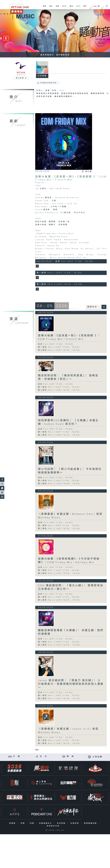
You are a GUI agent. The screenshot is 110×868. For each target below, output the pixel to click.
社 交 (44, 756)
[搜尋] (107, 5)
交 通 (17, 756)
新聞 (57, 7)
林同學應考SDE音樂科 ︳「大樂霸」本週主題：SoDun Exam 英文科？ (68, 422)
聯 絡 (70, 756)
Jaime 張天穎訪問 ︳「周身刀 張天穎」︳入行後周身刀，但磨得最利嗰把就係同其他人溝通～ (71, 684)
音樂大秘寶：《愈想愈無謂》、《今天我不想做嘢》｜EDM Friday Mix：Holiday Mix (69, 561)
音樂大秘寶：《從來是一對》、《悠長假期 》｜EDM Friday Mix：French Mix (71, 178)
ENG (95, 6)
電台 (50, 7)
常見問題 (62, 823)
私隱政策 (75, 823)
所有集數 (42, 76)
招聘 (23, 823)
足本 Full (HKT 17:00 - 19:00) (56, 344)
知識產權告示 (46, 823)
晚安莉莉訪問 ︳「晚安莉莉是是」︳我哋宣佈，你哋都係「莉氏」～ (68, 377)
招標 (32, 823)
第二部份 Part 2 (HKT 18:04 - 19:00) (59, 350)
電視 (44, 7)
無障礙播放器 (91, 823)
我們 (84, 7)
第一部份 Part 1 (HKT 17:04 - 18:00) (59, 347)
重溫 (71, 7)
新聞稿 (13, 823)
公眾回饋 (98, 757)
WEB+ (64, 7)
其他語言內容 (54, 826)
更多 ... (38, 750)
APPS (77, 7)
